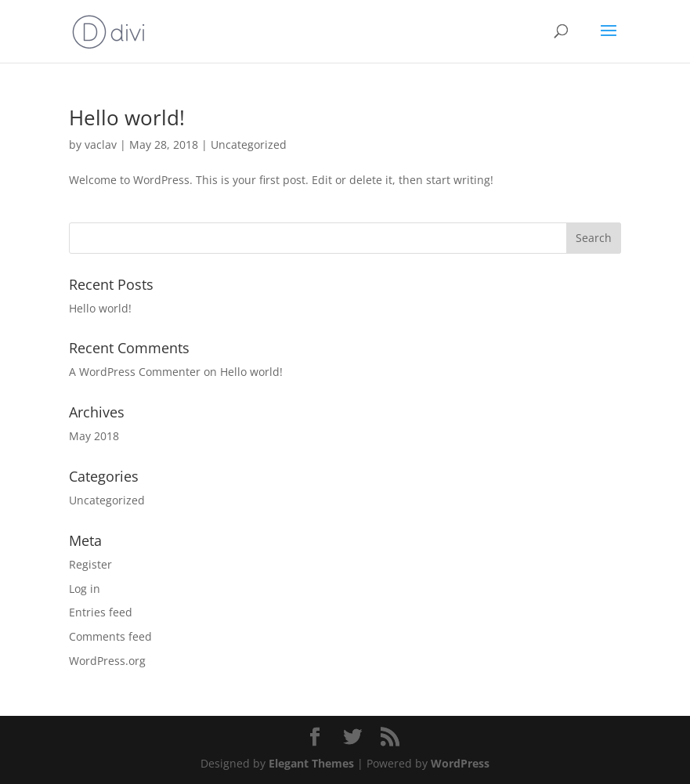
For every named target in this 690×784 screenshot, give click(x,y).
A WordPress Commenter (135, 372)
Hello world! (127, 117)
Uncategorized (249, 145)
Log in (85, 589)
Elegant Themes (311, 763)
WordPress (460, 763)
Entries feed (101, 612)
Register (90, 564)
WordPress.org (107, 661)
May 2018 (94, 436)
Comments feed (110, 636)
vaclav (101, 145)
